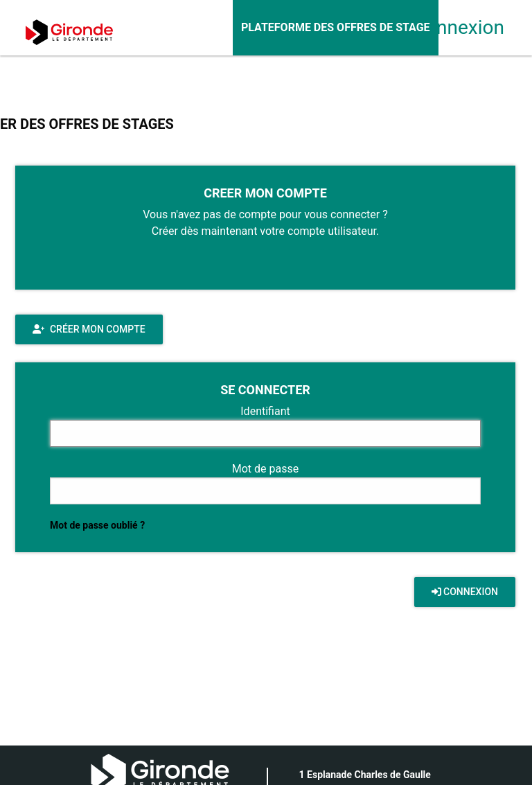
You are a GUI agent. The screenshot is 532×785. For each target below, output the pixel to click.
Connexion (449, 27)
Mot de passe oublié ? (97, 525)
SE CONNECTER (265, 390)
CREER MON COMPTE (265, 193)
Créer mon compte (89, 329)
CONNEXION (465, 592)
